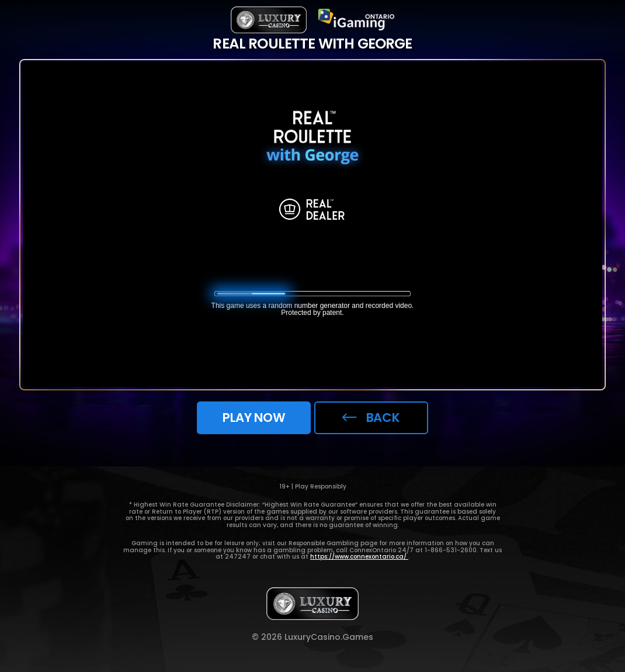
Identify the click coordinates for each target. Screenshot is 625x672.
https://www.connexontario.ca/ (359, 557)
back (371, 418)
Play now (254, 418)
